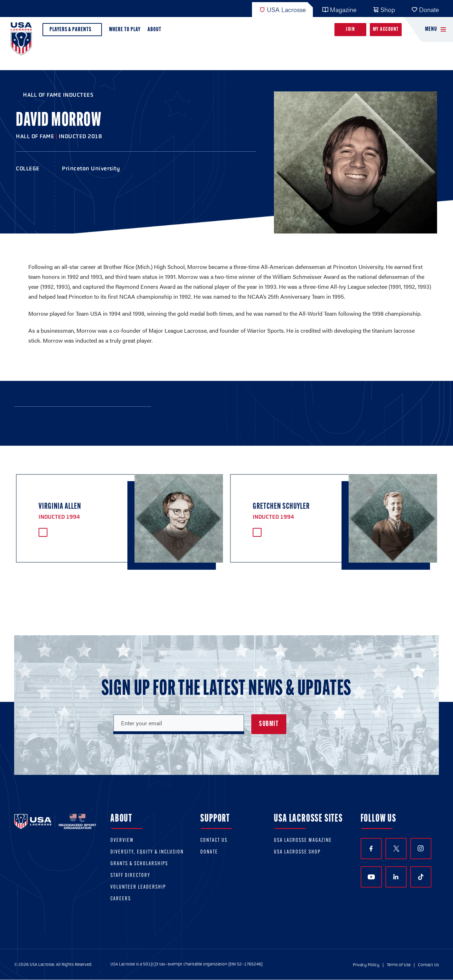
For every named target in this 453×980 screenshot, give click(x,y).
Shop (384, 9)
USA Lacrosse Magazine (303, 841)
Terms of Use (399, 965)
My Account (386, 30)
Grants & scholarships (139, 864)
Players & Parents (72, 31)
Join (350, 30)
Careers (121, 899)
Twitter (396, 849)
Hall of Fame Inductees (58, 95)
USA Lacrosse (282, 9)
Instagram (421, 848)
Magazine (339, 9)
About (156, 31)
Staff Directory (130, 876)
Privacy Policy (366, 965)
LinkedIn (396, 877)
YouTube (371, 877)
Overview (122, 841)
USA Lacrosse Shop (297, 852)
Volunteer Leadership (138, 887)
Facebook (371, 849)
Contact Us (214, 841)
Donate (425, 9)
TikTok (421, 877)
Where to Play (125, 30)
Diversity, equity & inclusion (147, 852)
